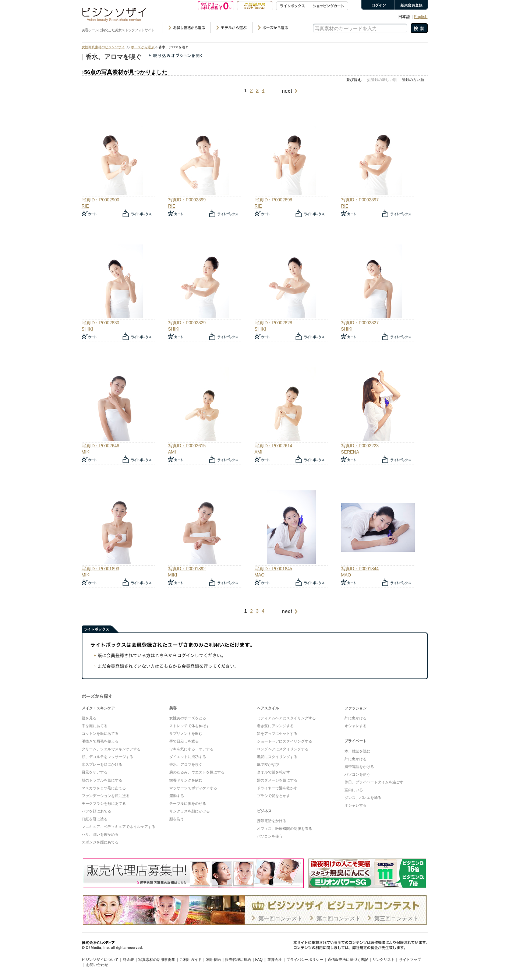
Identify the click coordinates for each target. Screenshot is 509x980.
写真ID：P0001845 (273, 569)
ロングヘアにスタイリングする (283, 749)
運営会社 (275, 960)
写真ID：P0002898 (273, 200)
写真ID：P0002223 (360, 446)
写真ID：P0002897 (360, 200)
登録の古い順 (413, 80)
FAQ (259, 960)
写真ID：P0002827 (360, 323)
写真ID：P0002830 (100, 323)
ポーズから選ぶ (143, 47)
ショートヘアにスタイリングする (284, 741)
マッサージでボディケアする (193, 788)
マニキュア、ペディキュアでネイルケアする (119, 827)
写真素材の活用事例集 (157, 960)
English (420, 17)
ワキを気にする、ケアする (191, 749)
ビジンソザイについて (100, 960)
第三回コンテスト (396, 918)
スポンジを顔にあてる (100, 842)
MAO (260, 575)
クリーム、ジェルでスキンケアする (111, 749)
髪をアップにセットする (277, 734)
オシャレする (356, 726)
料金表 (128, 960)
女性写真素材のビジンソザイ (103, 47)
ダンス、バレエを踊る (363, 798)
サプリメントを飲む (186, 734)
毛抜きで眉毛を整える (100, 741)
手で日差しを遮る (184, 741)
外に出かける (356, 718)
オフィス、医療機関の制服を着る (284, 829)
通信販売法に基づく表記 (348, 960)
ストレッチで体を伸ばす (190, 726)
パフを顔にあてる (96, 811)
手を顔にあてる (95, 726)
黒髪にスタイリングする (277, 757)
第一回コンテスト (280, 918)
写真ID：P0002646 (100, 446)
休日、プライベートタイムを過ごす (374, 782)
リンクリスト (383, 960)
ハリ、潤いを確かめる (100, 834)
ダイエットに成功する (188, 757)
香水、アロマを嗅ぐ (186, 764)
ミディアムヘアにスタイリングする (286, 718)
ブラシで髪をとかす (273, 796)
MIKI (86, 452)
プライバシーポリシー (305, 960)
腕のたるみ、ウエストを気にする (197, 772)
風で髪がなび (268, 764)
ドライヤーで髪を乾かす (277, 788)
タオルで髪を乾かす (273, 772)
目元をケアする (95, 772)
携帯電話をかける (272, 821)
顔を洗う (177, 819)
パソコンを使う (270, 836)
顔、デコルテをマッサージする (107, 757)
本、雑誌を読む (357, 751)
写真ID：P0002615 (187, 446)
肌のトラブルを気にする (102, 780)
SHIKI (87, 329)
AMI (172, 452)
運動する (177, 796)
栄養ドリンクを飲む (186, 780)
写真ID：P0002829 (187, 323)
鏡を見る (89, 718)
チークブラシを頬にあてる (104, 803)
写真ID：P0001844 (360, 569)
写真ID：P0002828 (273, 323)
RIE (85, 206)
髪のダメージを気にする (277, 780)
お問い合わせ (97, 965)
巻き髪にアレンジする (275, 726)
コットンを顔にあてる (100, 734)
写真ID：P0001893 (100, 569)
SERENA (350, 452)
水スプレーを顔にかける (102, 764)
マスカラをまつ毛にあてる (104, 788)
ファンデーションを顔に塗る (106, 796)
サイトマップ (410, 960)
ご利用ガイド (191, 960)
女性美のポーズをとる (188, 718)
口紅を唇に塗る (95, 819)
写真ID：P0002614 (273, 446)
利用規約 (213, 960)
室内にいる (354, 790)
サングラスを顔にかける (190, 811)
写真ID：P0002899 (187, 200)
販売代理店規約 (238, 960)
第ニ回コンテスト (339, 918)
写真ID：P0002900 (100, 200)
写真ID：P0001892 (187, 569)
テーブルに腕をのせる (188, 803)
